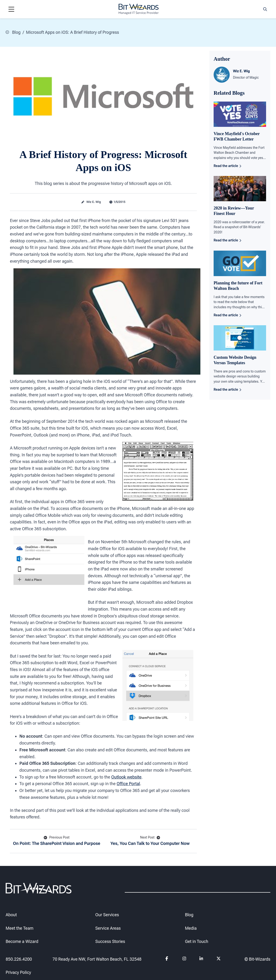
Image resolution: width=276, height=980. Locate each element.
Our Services (107, 915)
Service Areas (108, 928)
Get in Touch (197, 941)
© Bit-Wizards (257, 959)
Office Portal (128, 784)
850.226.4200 (19, 959)
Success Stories (110, 941)
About (11, 915)
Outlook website (126, 777)
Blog (13, 32)
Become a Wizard (22, 941)
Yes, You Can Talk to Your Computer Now (150, 841)
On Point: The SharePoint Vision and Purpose (57, 841)
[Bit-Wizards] (139, 9)
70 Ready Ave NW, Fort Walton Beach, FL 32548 (97, 959)
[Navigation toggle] (11, 9)
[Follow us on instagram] (184, 959)
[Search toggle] (265, 9)
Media (191, 928)
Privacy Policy (18, 972)
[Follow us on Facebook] (167, 959)
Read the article (227, 166)
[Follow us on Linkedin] (201, 959)
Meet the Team (19, 928)
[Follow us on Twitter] (218, 959)
